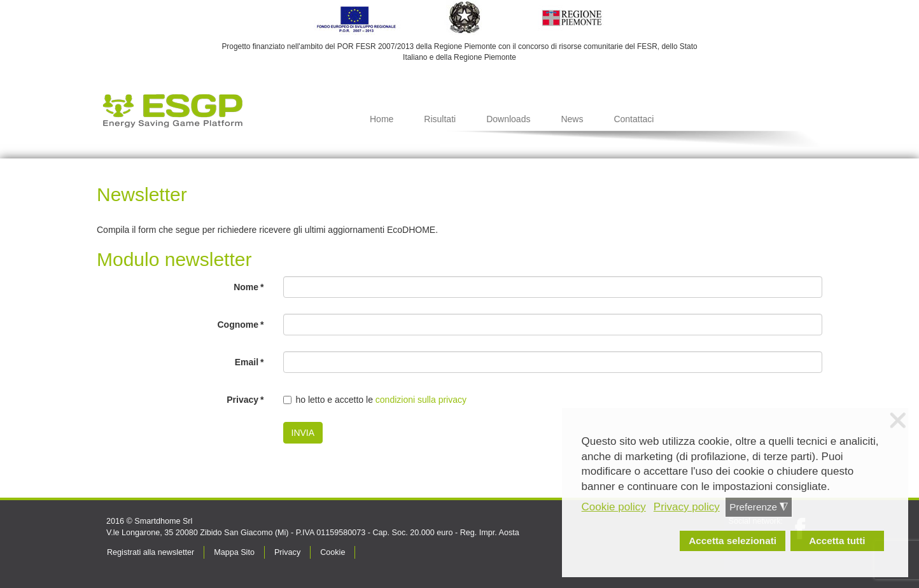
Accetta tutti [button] (837, 541)
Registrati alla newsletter (151, 552)
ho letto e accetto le (375, 400)
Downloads (508, 119)
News (572, 119)
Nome (249, 287)
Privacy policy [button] (687, 507)
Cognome (240, 325)
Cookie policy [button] (614, 507)
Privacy (245, 400)
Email (249, 362)
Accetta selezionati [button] (733, 541)
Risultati (440, 119)
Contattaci (634, 119)
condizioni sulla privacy (421, 400)
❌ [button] (898, 421)
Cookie (333, 552)
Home (382, 119)
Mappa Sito (234, 552)
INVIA (303, 433)
